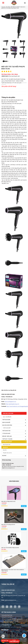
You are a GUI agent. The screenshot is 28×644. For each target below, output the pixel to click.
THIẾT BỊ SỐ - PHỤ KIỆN (14, 439)
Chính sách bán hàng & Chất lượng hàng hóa (12, 619)
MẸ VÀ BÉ (14, 456)
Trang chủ (3, 7)
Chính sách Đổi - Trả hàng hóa (9, 623)
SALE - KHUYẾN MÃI (7, 417)
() (3, 636)
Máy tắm (5, 450)
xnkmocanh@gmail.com (10, 402)
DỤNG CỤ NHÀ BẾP (14, 422)
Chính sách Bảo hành (7, 625)
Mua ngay (24, 506)
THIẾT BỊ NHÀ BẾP (7, 428)
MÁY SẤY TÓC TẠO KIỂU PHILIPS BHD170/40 (10, 8)
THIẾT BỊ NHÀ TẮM (14, 431)
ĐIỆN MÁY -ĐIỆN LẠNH (14, 436)
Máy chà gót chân (7, 444)
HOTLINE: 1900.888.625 (7, 641)
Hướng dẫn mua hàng (7, 617)
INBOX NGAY (5, 76)
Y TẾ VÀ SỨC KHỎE (14, 434)
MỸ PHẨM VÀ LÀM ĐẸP (15, 7)
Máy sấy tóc (23, 7)
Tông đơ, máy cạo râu (7, 453)
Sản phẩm (8, 7)
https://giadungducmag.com (12, 404)
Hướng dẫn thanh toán (7, 615)
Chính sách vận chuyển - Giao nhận (10, 621)
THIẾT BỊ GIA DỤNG (14, 420)
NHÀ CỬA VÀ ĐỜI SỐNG (14, 425)
